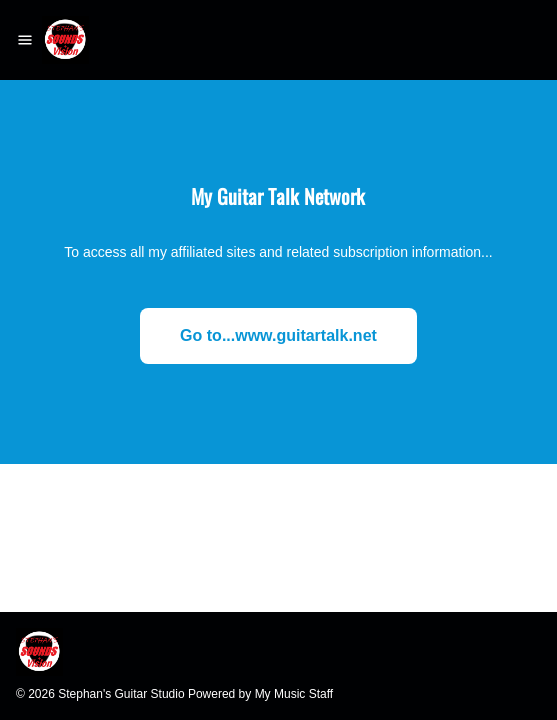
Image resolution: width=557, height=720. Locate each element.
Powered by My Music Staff (260, 694)
